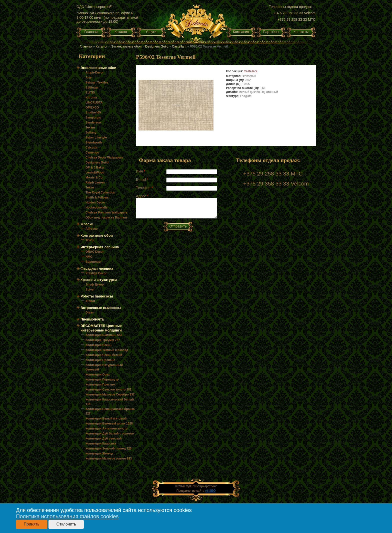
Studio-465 (93, 112)
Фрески (87, 224)
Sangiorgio (93, 117)
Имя (141, 171)
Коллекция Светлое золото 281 (108, 389)
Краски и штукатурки (99, 280)
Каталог (121, 32)
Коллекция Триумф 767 (103, 340)
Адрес (142, 196)
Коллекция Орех (98, 374)
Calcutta (91, 147)
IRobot (90, 301)
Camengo (92, 152)
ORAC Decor (95, 252)
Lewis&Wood (95, 172)
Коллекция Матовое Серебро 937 (110, 394)
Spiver (90, 289)
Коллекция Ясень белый (104, 355)
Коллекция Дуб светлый (104, 438)
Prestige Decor (96, 273)
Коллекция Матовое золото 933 (109, 458)
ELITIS (90, 92)
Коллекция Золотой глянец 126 (108, 448)
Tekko (90, 187)
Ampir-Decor (95, 72)
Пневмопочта (92, 319)
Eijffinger (92, 87)
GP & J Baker (95, 167)
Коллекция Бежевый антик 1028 (109, 423)
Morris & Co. (94, 177)
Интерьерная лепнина (100, 247)
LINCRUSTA (94, 102)
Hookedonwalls (96, 207)
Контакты (301, 32)
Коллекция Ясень (98, 345)
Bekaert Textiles (97, 82)
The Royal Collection (100, 192)
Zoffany (91, 132)
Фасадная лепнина (97, 268)
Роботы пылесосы (97, 296)
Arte (88, 77)
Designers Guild (157, 46)
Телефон (144, 188)
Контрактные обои (97, 235)
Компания (241, 32)
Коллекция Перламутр (102, 379)
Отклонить (66, 524)
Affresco (92, 229)
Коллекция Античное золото (106, 428)
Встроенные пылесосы (101, 308)
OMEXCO (92, 107)
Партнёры (271, 32)
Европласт (93, 262)
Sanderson (93, 122)
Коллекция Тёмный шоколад (107, 350)
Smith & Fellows (97, 197)
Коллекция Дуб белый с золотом (110, 433)
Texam (90, 127)
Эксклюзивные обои (126, 46)
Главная (91, 32)
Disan (90, 312)
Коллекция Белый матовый (106, 418)
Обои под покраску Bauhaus (106, 217)
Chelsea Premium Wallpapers (106, 212)
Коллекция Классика (101, 443)
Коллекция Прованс (100, 360)
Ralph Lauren (95, 182)
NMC (89, 257)
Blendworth (94, 142)
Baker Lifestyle (96, 137)
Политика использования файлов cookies (67, 516)
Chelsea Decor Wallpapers (104, 157)
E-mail (142, 179)
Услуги (151, 32)
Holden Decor (95, 202)
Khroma (91, 97)
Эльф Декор (95, 284)
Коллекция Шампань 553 (104, 335)
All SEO (210, 491)
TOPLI (90, 240)
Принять (32, 524)
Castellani (179, 46)
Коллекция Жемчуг (99, 453)
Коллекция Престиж (100, 384)
